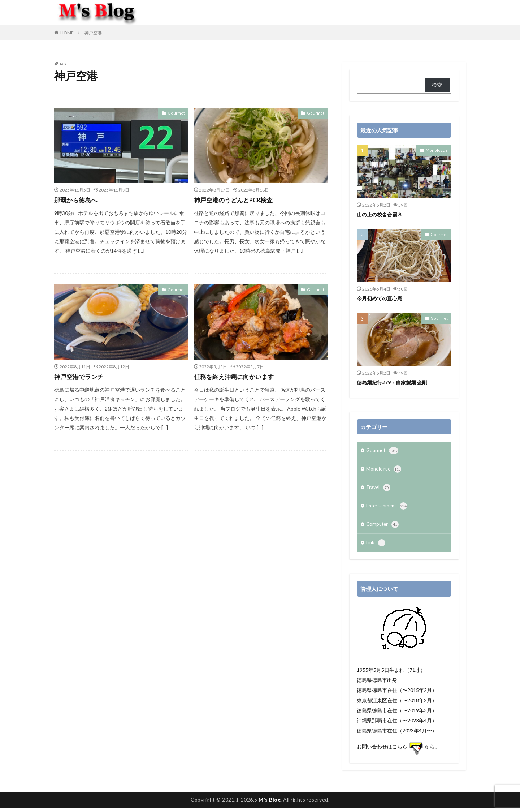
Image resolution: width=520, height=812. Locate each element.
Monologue (438, 150)
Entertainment (388, 509)
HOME (67, 33)
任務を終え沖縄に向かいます (236, 377)
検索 (437, 85)
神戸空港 (93, 33)
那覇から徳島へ (77, 200)
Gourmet (177, 113)
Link (376, 547)
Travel (379, 490)
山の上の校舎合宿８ (381, 214)
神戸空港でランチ (80, 377)
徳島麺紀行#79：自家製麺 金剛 (395, 382)
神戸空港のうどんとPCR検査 (236, 200)
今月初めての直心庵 (381, 298)
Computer (383, 528)
